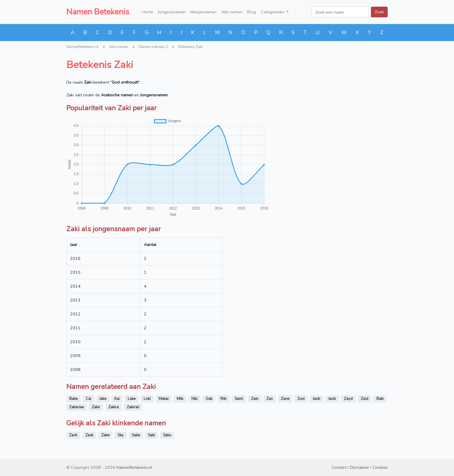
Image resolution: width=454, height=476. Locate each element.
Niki (194, 399)
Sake (136, 435)
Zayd (348, 399)
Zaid (365, 399)
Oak (209, 399)
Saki (151, 435)
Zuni (301, 399)
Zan (270, 399)
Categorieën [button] (273, 12)
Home (148, 12)
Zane (285, 399)
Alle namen (232, 12)
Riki (223, 399)
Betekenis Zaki (191, 47)
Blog (251, 12)
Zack (89, 435)
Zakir (96, 407)
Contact (339, 467)
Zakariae (76, 407)
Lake (132, 399)
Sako (167, 435)
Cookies (380, 467)
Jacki (316, 399)
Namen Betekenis (98, 12)
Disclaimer (360, 467)
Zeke (105, 435)
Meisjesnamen (203, 12)
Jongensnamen (172, 12)
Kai (117, 399)
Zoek (379, 12)
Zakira (113, 407)
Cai (88, 399)
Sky (121, 435)
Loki (147, 399)
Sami (239, 399)
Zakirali (133, 407)
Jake (103, 399)
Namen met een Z (153, 47)
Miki (180, 399)
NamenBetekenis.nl (83, 47)
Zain (255, 399)
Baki (380, 399)
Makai (164, 399)
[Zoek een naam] (340, 12)
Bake (73, 399)
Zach (73, 435)
